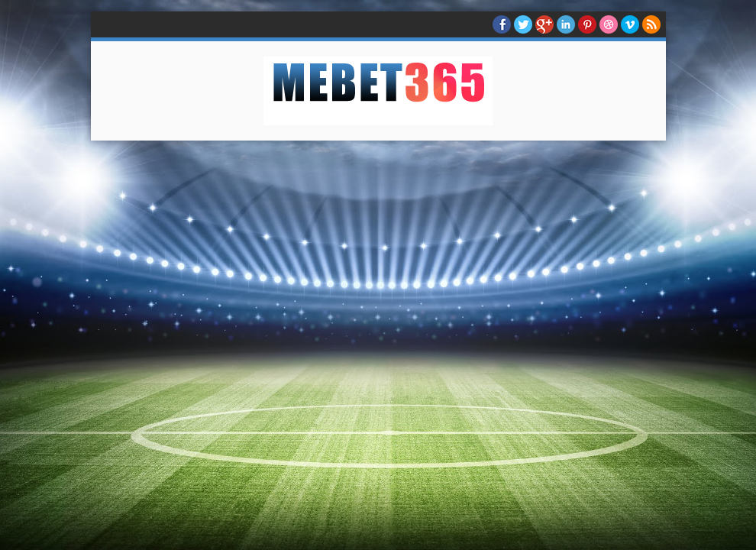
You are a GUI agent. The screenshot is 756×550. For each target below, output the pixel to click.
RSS (651, 24)
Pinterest (587, 24)
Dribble (609, 24)
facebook (502, 24)
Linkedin (566, 24)
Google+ (544, 24)
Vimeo (630, 24)
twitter (523, 24)
